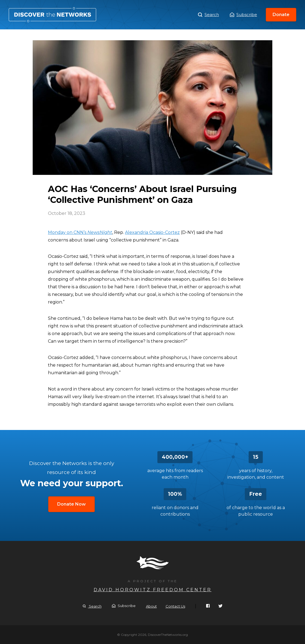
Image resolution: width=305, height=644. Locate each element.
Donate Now (71, 504)
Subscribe (243, 15)
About (151, 606)
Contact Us (175, 606)
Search (208, 15)
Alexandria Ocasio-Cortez (152, 232)
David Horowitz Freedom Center (153, 590)
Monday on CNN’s (80, 232)
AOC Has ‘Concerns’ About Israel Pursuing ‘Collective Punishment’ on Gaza (52, 15)
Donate (281, 15)
